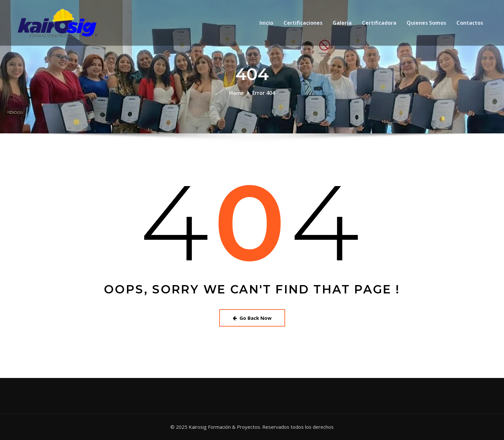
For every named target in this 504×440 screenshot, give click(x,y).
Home (237, 93)
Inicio (266, 24)
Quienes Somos (426, 24)
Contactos (470, 24)
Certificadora (379, 24)
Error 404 (264, 93)
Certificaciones (303, 24)
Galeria (342, 24)
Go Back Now (252, 318)
